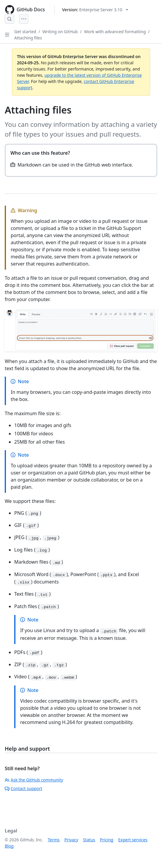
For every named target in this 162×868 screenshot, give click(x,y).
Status (89, 840)
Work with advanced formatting (115, 32)
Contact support (23, 788)
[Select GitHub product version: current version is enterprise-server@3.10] (95, 10)
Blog (9, 846)
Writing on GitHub (60, 32)
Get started (25, 32)
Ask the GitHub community (34, 780)
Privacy (71, 840)
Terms (54, 840)
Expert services (133, 840)
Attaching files (28, 38)
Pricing (107, 840)
